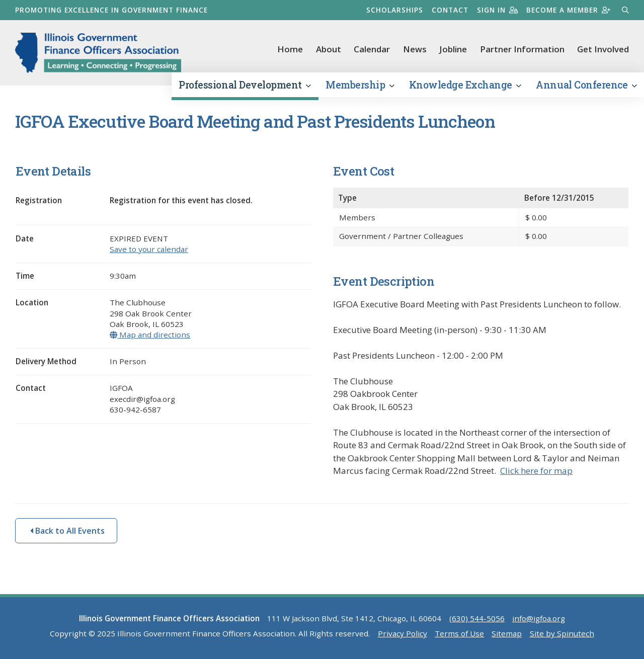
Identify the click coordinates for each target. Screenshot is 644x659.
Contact (450, 10)
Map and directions (150, 335)
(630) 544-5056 (477, 618)
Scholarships (395, 10)
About (329, 49)
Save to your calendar (149, 249)
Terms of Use (459, 633)
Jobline (453, 49)
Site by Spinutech (562, 633)
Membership (360, 85)
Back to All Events (67, 531)
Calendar (372, 49)
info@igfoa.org (539, 618)
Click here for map (536, 471)
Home (290, 49)
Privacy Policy (403, 633)
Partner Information (522, 49)
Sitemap (507, 633)
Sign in (497, 10)
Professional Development (245, 85)
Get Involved (603, 49)
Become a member (568, 10)
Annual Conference (586, 85)
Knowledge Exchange (465, 85)
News (415, 49)
